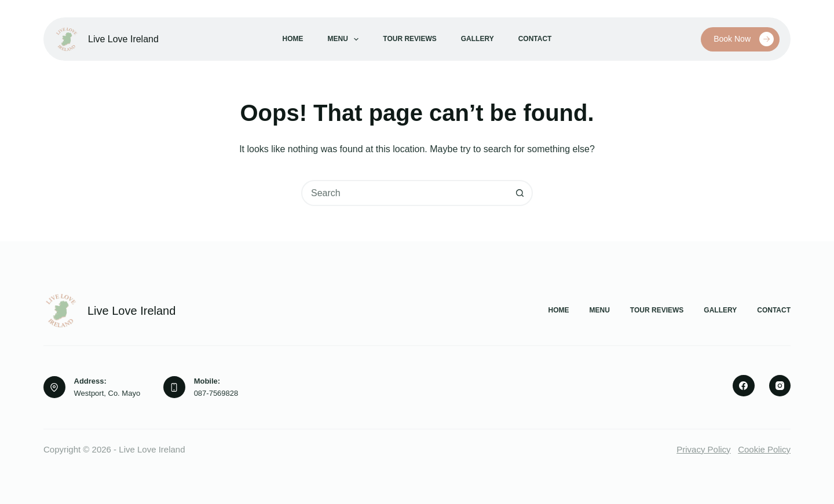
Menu (346, 39)
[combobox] (405, 193)
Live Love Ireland (123, 39)
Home (293, 39)
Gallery (478, 39)
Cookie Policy (764, 449)
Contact (535, 39)
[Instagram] (780, 386)
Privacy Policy (703, 449)
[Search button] (520, 193)
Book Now (744, 39)
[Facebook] (744, 386)
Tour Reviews (409, 39)
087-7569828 (216, 393)
